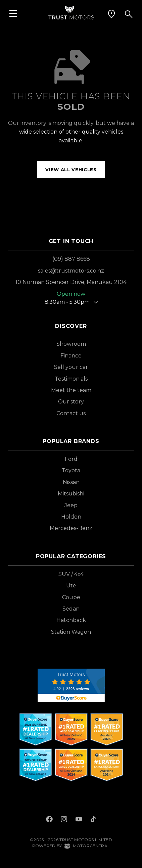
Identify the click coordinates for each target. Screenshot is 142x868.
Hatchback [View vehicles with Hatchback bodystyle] (71, 620)
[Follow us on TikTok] (93, 820)
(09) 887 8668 (71, 259)
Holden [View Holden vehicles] (71, 517)
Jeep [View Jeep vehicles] (71, 505)
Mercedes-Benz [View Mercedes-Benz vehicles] (71, 528)
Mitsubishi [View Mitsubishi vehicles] (71, 494)
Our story (71, 402)
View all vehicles (71, 170)
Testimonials (71, 379)
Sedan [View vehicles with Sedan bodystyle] (71, 609)
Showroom (71, 344)
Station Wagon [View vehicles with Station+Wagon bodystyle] (71, 632)
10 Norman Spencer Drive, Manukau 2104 (71, 282)
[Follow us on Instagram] (64, 820)
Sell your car (71, 367)
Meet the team (71, 390)
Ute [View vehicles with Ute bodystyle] (71, 586)
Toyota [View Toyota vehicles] (71, 470)
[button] (111, 14)
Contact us (71, 413)
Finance (71, 356)
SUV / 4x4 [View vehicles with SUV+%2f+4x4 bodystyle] (71, 574)
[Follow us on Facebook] (49, 820)
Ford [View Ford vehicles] (71, 459)
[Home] (71, 12)
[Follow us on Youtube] (79, 820)
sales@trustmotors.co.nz (71, 271)
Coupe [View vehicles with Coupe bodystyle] (71, 597)
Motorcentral (87, 846)
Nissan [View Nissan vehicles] (71, 482)
